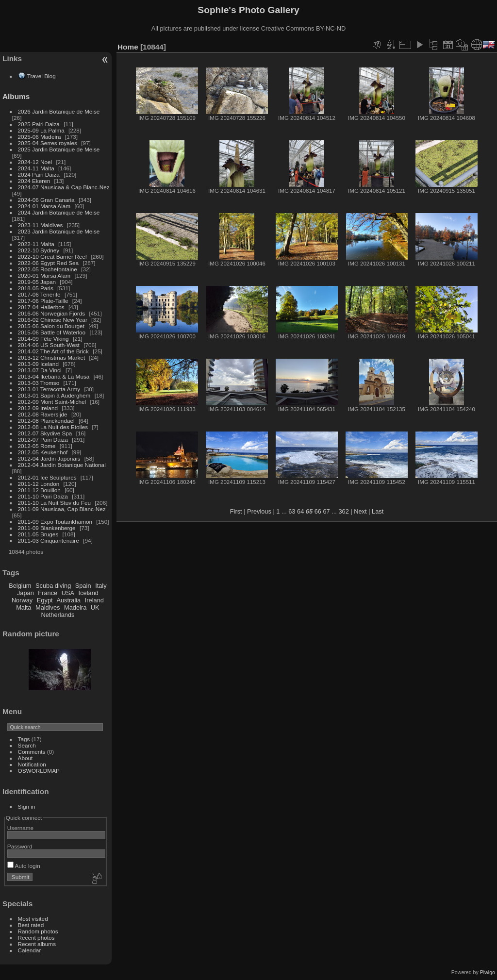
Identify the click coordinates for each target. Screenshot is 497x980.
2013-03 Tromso (39, 383)
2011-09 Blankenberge (47, 528)
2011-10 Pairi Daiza (43, 496)
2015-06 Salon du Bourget (51, 326)
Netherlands (58, 615)
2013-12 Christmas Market (52, 357)
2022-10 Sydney (39, 250)
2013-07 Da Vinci (40, 370)
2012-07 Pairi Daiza (43, 440)
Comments (32, 752)
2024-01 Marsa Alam (44, 206)
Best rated (31, 925)
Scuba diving (53, 586)
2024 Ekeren (34, 181)
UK (95, 607)
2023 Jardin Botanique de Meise (59, 231)
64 (300, 511)
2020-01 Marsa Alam (44, 275)
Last (378, 511)
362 (343, 511)
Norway (22, 600)
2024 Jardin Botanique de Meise (59, 212)
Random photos (38, 931)
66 (318, 511)
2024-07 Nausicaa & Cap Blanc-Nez (64, 187)
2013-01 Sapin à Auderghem (54, 395)
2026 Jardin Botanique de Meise (59, 111)
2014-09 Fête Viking (43, 339)
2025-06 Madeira (40, 137)
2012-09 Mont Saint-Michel (52, 402)
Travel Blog (41, 76)
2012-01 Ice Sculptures (47, 477)
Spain (83, 586)
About (25, 758)
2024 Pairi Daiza (39, 174)
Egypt (45, 600)
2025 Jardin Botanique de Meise (59, 149)
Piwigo (488, 972)
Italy (101, 586)
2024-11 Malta (36, 168)
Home (128, 47)
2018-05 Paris (36, 288)
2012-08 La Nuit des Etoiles (53, 427)
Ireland (94, 600)
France (48, 593)
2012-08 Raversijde (43, 414)
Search (27, 745)
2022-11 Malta (36, 244)
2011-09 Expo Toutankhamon (55, 522)
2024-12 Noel (35, 162)
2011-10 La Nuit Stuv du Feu (54, 503)
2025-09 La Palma (41, 130)
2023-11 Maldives (41, 225)
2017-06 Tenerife (39, 294)
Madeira (75, 607)
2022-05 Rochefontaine (48, 269)
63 (292, 511)
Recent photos (36, 938)
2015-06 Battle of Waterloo (52, 332)
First (236, 511)
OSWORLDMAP (39, 771)
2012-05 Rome (37, 446)
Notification (32, 764)
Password (20, 846)
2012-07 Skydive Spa (45, 433)
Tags (24, 739)
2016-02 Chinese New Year (53, 320)
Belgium (20, 586)
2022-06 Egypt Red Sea (49, 263)
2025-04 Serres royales (48, 143)
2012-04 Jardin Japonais (49, 458)
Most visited (33, 919)
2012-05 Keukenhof (43, 452)
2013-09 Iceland (38, 364)
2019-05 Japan (37, 282)
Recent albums (37, 944)
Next (360, 511)
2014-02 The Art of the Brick (53, 351)
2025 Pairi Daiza (39, 124)
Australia (68, 600)
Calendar (30, 950)
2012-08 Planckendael (46, 421)
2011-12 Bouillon (39, 490)
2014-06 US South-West (49, 345)
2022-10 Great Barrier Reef (53, 257)
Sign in (27, 806)
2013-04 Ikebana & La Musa (54, 376)
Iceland (89, 593)
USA (68, 593)
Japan (25, 593)
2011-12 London (39, 484)
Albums (16, 96)
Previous (259, 511)
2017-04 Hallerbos (41, 307)
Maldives (48, 607)
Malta (24, 607)
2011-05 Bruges (38, 534)
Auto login (24, 866)
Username (20, 828)
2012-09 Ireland (38, 408)
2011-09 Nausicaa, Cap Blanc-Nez (62, 509)
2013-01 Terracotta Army (49, 389)
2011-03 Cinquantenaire (49, 540)
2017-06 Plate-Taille (43, 301)
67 (326, 511)
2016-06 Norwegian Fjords (52, 313)
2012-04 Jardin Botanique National (62, 465)
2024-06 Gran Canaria (46, 200)
